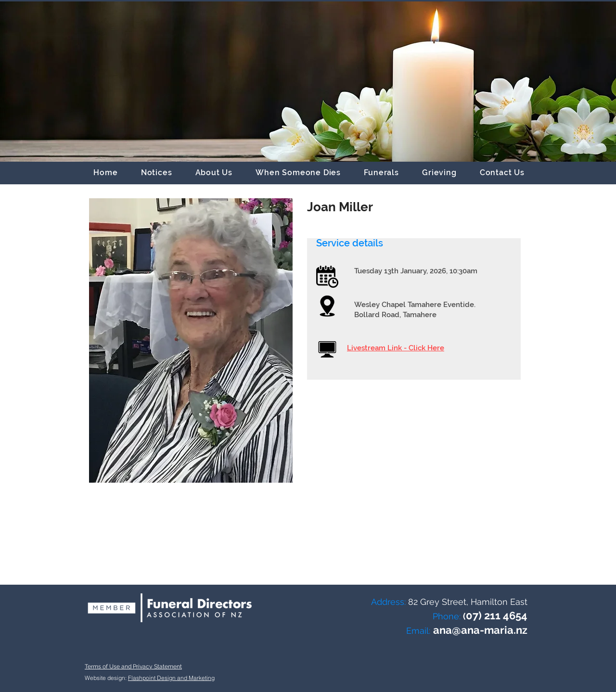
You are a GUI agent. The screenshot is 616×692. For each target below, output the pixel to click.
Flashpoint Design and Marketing (171, 678)
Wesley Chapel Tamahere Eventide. (415, 305)
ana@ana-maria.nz (480, 630)
